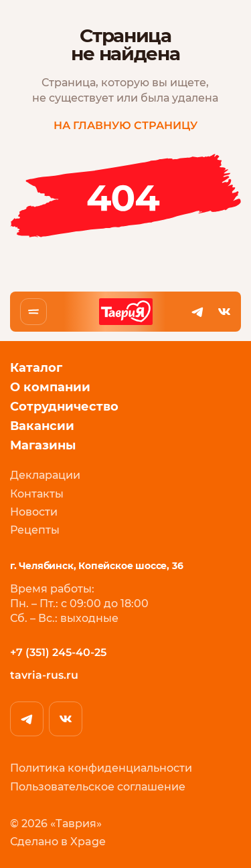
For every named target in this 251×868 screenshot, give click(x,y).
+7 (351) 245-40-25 (58, 652)
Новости (34, 512)
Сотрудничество (64, 407)
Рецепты (35, 530)
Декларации (45, 475)
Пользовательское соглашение (98, 786)
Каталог (36, 368)
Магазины (43, 446)
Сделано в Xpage (58, 842)
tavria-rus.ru (44, 675)
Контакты (37, 493)
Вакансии (42, 426)
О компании (50, 388)
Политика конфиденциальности (101, 768)
